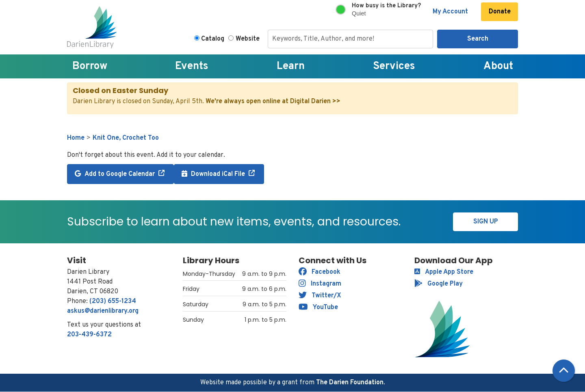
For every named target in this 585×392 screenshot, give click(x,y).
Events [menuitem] (192, 66)
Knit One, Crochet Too (126, 138)
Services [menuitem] (394, 66)
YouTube (318, 308)
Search (478, 39)
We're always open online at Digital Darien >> (273, 102)
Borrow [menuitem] (90, 66)
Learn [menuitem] (291, 66)
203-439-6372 (89, 335)
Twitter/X (320, 296)
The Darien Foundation (350, 383)
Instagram (320, 284)
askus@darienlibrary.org (103, 311)
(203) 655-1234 (113, 301)
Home (76, 138)
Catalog (213, 39)
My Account (450, 12)
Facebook (320, 272)
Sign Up (486, 222)
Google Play (439, 284)
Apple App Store (444, 272)
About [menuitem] (498, 66)
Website (248, 39)
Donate (500, 12)
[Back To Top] (564, 371)
